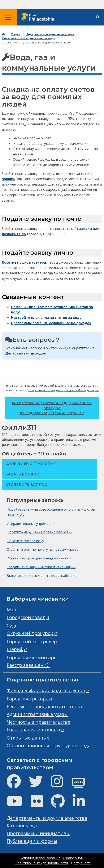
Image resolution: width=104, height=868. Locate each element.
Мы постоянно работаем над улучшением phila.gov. (52, 408)
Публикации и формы (32, 841)
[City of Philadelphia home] (39, 17)
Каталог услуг (22, 825)
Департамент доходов (26, 353)
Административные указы (37, 714)
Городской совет (26, 617)
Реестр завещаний (28, 665)
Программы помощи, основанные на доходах (51, 323)
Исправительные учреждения (31, 524)
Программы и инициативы (38, 833)
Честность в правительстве (38, 722)
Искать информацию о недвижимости (39, 558)
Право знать (73, 858)
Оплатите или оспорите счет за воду (29, 38)
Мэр (11, 609)
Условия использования (40, 858)
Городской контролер (32, 641)
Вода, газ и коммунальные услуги (50, 34)
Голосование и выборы (33, 729)
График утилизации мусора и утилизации (41, 567)
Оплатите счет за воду (25, 541)
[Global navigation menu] (8, 17)
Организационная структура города (49, 745)
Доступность (81, 863)
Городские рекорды (29, 699)
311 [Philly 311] (5, 435)
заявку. (8, 179)
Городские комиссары (32, 658)
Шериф (15, 649)
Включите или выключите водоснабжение (42, 576)
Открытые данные (28, 738)
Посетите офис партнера (24, 262)
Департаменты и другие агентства (47, 818)
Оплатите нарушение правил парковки (40, 532)
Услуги (16, 34)
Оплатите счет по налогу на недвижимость (43, 549)
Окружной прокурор (30, 633)
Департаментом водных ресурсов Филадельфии (63, 390)
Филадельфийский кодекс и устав (46, 690)
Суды (13, 626)
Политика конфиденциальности (41, 863)
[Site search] (98, 17)
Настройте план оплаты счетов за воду (46, 318)
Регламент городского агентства (44, 706)
